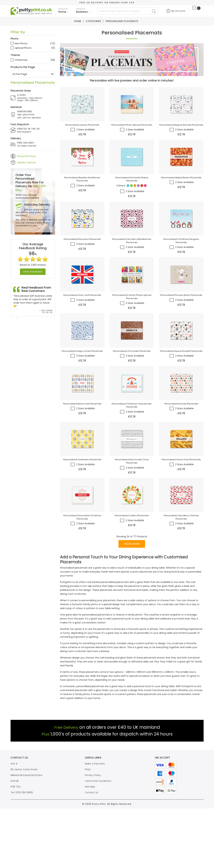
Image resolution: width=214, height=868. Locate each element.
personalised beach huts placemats (82, 450)
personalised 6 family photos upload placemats (132, 327)
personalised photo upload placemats (132, 131)
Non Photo (21, 43)
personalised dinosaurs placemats (82, 262)
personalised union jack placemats (82, 325)
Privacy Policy (93, 835)
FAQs (88, 829)
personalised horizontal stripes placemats (132, 196)
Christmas (21, 60)
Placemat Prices (26, 156)
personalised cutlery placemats (132, 575)
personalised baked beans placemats (181, 194)
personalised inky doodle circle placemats (132, 514)
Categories (93, 21)
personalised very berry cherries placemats (181, 577)
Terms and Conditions (98, 841)
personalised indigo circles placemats (82, 387)
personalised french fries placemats (181, 513)
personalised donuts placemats (181, 450)
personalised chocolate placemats (132, 387)
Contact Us (92, 852)
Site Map (90, 846)
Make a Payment (95, 823)
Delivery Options (27, 162)
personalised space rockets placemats (181, 389)
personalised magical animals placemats (181, 133)
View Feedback (33, 272)
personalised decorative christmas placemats (82, 577)
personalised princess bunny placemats (181, 327)
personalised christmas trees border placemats (132, 452)
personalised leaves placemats (82, 131)
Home (78, 21)
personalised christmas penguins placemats (181, 264)
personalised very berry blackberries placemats (132, 264)
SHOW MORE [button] (132, 604)
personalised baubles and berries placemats (82, 196)
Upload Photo (23, 48)
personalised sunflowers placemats (82, 513)
